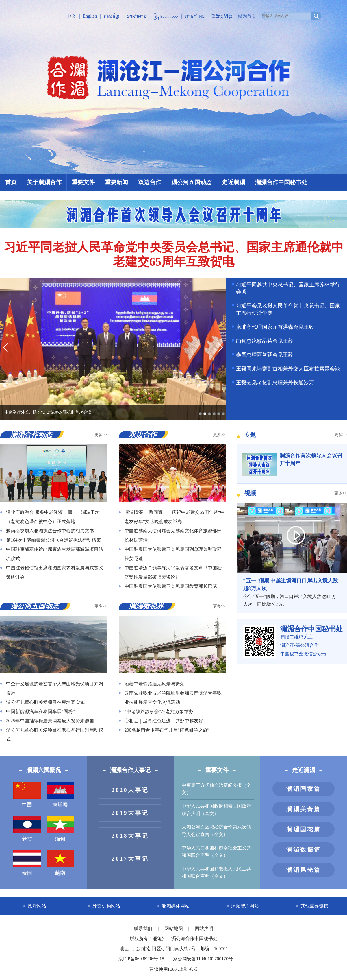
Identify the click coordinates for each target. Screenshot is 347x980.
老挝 (27, 829)
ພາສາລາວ (137, 16)
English (90, 16)
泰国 (27, 863)
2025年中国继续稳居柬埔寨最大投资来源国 (50, 721)
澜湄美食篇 (304, 809)
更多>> (101, 435)
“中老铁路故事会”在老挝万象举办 (159, 712)
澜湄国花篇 (304, 829)
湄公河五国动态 (192, 182)
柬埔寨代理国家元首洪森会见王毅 (275, 327)
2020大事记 (130, 790)
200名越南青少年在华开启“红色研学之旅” (167, 730)
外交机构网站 (106, 906)
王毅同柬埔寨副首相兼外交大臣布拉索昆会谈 (288, 369)
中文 (71, 16)
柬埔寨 (60, 795)
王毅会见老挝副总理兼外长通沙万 (275, 383)
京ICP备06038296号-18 (141, 959)
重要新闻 (116, 182)
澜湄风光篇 (304, 870)
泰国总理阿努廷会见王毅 (265, 355)
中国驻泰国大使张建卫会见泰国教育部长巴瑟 (171, 586)
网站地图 (174, 928)
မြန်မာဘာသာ (166, 16)
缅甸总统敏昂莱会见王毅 (265, 341)
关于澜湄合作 (44, 182)
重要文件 (83, 182)
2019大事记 (130, 813)
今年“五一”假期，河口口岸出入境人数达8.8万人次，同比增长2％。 (292, 592)
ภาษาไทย (195, 16)
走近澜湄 (233, 182)
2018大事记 (130, 836)
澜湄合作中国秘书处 (281, 182)
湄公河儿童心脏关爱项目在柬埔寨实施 (45, 702)
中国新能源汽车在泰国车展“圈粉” (40, 712)
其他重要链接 (314, 906)
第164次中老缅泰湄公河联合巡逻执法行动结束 (53, 540)
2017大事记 (130, 859)
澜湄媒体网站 (176, 906)
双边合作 (150, 182)
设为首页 (247, 16)
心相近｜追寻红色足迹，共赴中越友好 (164, 721)
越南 (60, 863)
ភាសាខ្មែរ (112, 16)
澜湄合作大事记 (130, 770)
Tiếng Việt (222, 16)
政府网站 (37, 906)
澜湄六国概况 (44, 770)
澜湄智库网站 (245, 906)
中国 (27, 795)
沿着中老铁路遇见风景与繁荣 (155, 684)
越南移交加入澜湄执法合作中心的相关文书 (50, 531)
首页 (11, 182)
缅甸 (60, 829)
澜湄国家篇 (304, 789)
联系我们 (144, 928)
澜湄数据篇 (304, 850)
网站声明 (204, 928)
